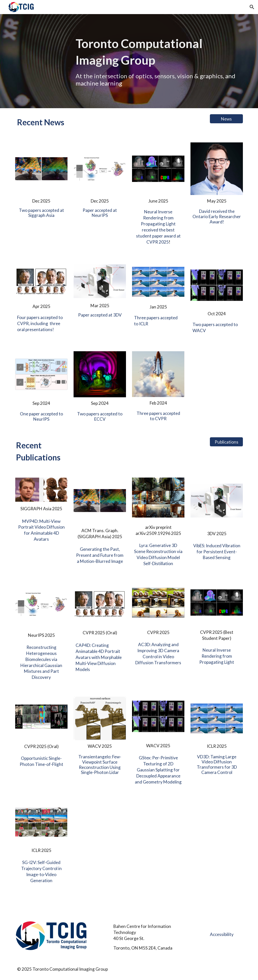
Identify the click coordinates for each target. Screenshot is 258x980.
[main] (158, 61)
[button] (252, 7)
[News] (226, 119)
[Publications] (226, 442)
